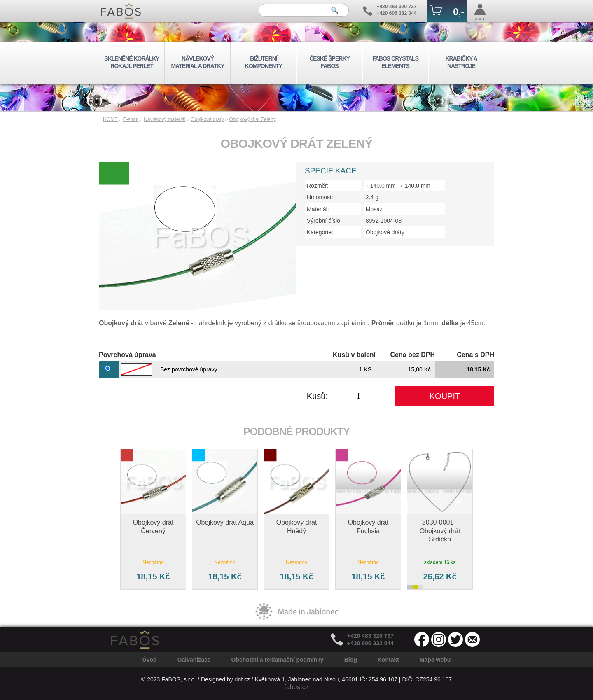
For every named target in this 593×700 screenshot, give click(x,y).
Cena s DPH (475, 355)
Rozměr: (318, 186)
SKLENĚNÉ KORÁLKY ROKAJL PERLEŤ (132, 62)
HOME (110, 119)
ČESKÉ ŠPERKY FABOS (329, 62)
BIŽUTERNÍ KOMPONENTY (264, 62)
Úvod (150, 660)
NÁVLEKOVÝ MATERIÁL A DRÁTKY (197, 62)
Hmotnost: (320, 197)
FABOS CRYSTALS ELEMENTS (395, 62)
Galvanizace (194, 660)
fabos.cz (296, 687)
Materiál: (318, 209)
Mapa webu (435, 660)
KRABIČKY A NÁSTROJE (461, 62)
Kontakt (388, 660)
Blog (351, 660)
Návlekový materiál (165, 119)
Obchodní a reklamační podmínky (278, 660)
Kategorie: (320, 232)
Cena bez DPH (413, 355)
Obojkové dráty (207, 119)
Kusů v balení (354, 355)
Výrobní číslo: (324, 221)
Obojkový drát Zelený (252, 119)
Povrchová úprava (127, 355)
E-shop (131, 119)
